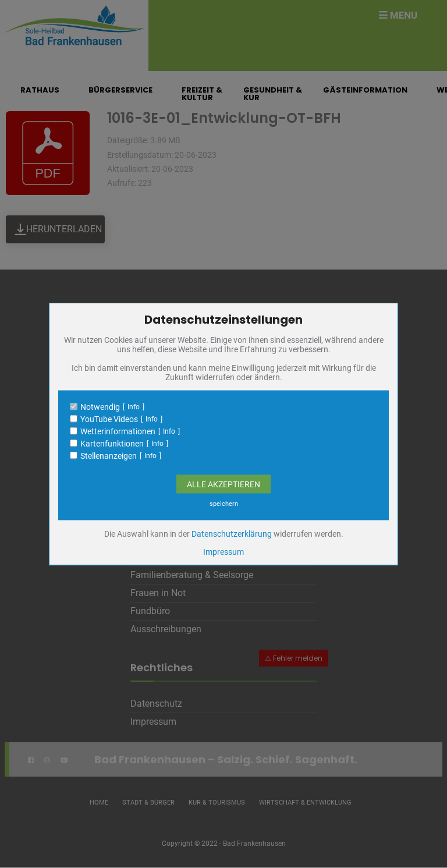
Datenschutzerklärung (232, 533)
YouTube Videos (109, 419)
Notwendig (100, 406)
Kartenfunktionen (112, 443)
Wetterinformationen (118, 431)
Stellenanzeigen (109, 455)
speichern (224, 503)
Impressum (223, 551)
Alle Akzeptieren (223, 484)
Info (134, 406)
